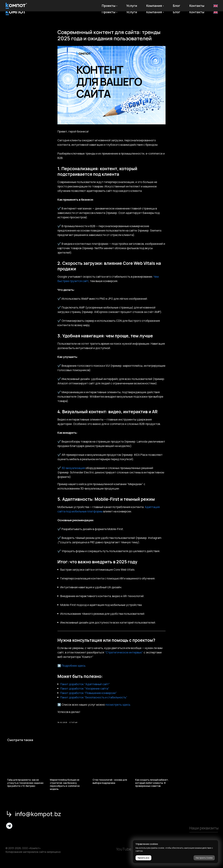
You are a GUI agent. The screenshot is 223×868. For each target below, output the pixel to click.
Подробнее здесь (74, 669)
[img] (9, 832)
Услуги (132, 12)
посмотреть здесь (118, 708)
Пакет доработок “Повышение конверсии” (89, 696)
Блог (176, 12)
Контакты (197, 12)
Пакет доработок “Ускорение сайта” (85, 691)
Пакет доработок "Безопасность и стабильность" (94, 700)
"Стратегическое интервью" (124, 655)
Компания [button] (154, 12)
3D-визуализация (73, 471)
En (215, 12)
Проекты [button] (109, 12)
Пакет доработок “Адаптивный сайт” (85, 687)
